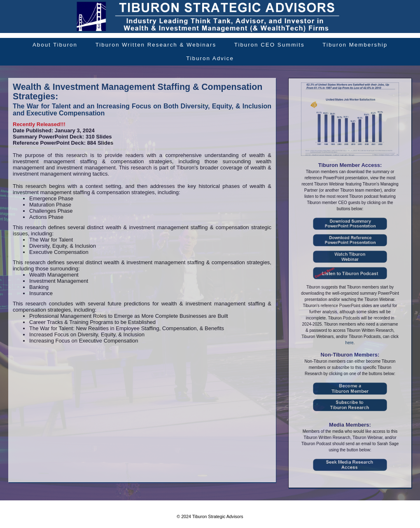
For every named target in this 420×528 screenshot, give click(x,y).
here (350, 343)
